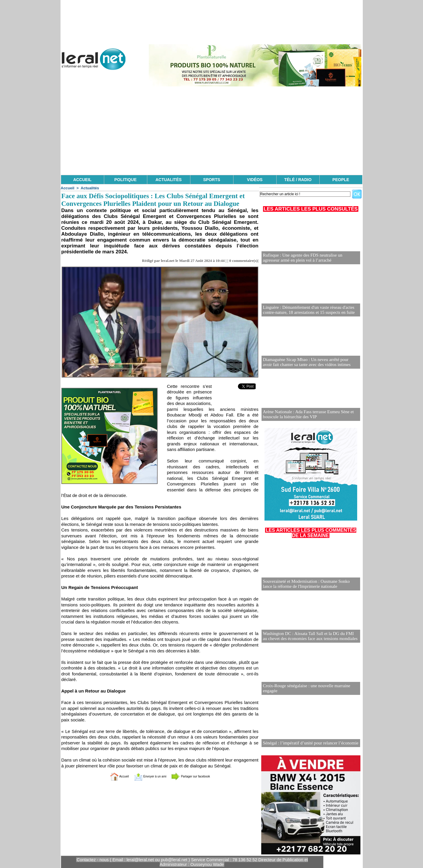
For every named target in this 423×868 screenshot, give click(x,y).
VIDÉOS (255, 180)
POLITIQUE (125, 180)
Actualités (90, 188)
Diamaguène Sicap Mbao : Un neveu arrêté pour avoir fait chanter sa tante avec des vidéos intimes (308, 362)
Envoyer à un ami (145, 776)
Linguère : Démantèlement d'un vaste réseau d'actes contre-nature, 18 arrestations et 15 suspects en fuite (306, 310)
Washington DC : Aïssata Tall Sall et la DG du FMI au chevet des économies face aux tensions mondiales (308, 636)
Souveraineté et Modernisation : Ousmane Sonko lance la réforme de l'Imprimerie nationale (311, 584)
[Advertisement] (212, 131)
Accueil (68, 188)
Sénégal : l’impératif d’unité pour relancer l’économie (308, 743)
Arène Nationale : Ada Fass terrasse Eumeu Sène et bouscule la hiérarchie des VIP (306, 415)
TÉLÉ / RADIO (298, 180)
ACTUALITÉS (169, 180)
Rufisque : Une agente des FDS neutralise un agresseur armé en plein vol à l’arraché (308, 258)
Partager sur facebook (199, 776)
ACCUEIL (82, 180)
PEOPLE (341, 180)
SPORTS (212, 180)
